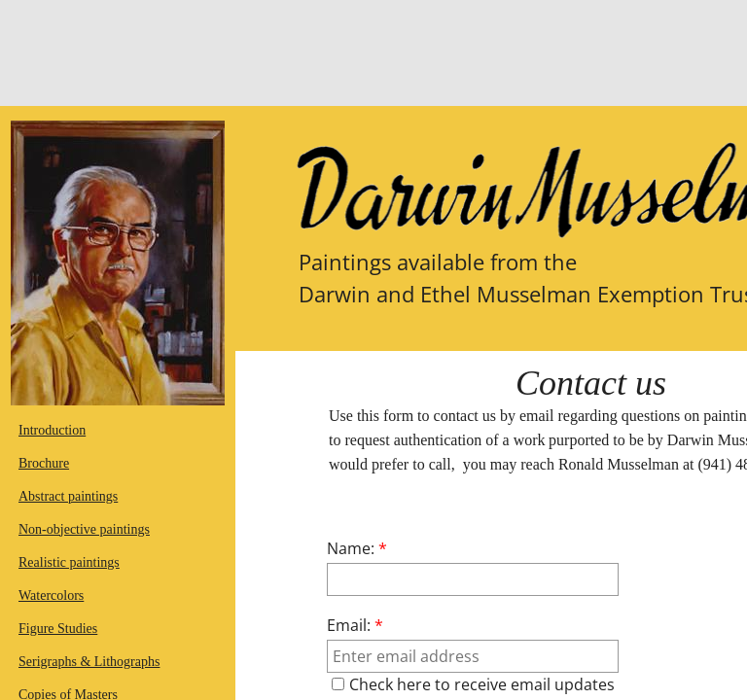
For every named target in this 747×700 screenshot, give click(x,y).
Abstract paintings (68, 496)
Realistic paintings (69, 562)
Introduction (52, 430)
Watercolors (51, 595)
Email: (355, 625)
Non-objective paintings (84, 529)
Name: (357, 548)
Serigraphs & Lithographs (89, 662)
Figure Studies (58, 629)
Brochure (44, 463)
